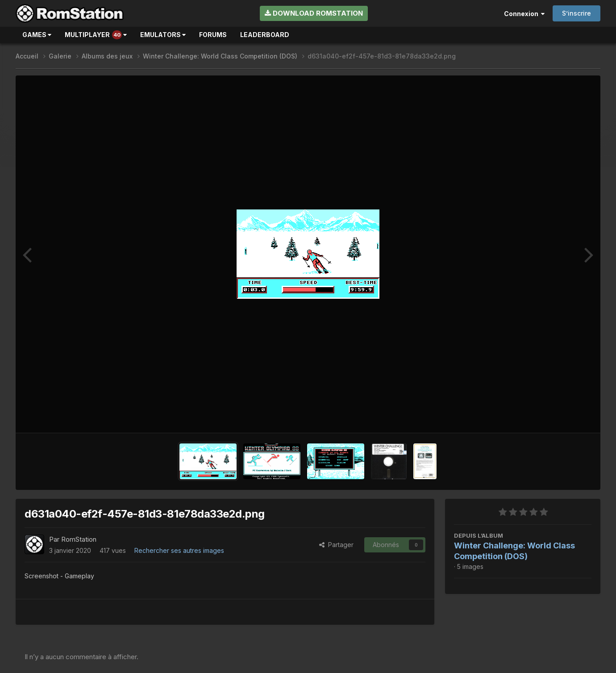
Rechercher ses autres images (179, 550)
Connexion (524, 14)
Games (37, 35)
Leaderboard (265, 35)
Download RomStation (314, 13)
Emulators (163, 35)
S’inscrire (576, 13)
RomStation (79, 539)
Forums (213, 35)
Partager (336, 545)
